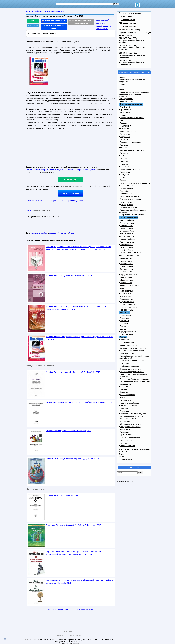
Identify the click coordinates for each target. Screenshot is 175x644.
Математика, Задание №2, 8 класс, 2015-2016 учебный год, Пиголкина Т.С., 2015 (80, 402)
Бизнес (123, 329)
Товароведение (127, 334)
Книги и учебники (126, 99)
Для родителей (126, 205)
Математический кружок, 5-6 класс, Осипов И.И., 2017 (69, 431)
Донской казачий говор (130, 285)
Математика (125, 107)
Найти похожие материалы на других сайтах (81, 22)
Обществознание (127, 186)
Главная (122, 77)
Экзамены (123, 89)
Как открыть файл (102, 20)
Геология (124, 387)
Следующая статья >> (84, 609)
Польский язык (126, 272)
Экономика (125, 321)
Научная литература (129, 207)
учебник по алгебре (39, 233)
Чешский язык (126, 277)
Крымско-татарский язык (130, 253)
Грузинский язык (127, 299)
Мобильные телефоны (130, 366)
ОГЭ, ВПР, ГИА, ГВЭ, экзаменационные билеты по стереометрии (132, 62)
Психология (125, 164)
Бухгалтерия (125, 326)
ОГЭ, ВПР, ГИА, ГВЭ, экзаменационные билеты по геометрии (132, 48)
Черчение (124, 161)
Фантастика (125, 421)
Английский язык (127, 220)
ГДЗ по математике (127, 23)
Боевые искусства (128, 446)
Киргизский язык (127, 302)
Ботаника (124, 148)
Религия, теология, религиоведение (135, 183)
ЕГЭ (120, 87)
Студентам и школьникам (131, 199)
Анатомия (124, 145)
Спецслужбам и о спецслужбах (133, 414)
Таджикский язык (127, 310)
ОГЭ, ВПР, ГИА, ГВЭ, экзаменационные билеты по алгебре (132, 40)
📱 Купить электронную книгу (54, 27)
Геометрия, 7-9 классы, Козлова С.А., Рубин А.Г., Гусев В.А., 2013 (73, 525)
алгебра (53, 233)
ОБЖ (122, 156)
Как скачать (100, 23)
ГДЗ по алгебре (126, 16)
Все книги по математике (130, 13)
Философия (125, 167)
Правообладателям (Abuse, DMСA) (103, 27)
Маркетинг (124, 318)
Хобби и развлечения (129, 345)
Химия (123, 120)
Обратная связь (125, 459)
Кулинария (125, 443)
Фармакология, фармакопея (132, 351)
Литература (125, 112)
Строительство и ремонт (130, 369)
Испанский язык (127, 226)
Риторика (124, 153)
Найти (121, 457)
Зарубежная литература (130, 197)
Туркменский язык (128, 304)
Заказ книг (124, 389)
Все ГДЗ (122, 84)
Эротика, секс (126, 435)
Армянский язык (127, 242)
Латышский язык (127, 269)
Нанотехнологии (127, 353)
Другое (122, 454)
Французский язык (128, 223)
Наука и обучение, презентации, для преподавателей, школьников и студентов (134, 94)
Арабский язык (126, 258)
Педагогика (125, 139)
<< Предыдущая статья (58, 609)
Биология (124, 123)
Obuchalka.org (32, 639)
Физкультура (125, 175)
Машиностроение (127, 395)
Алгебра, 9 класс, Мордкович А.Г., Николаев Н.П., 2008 (69, 276)
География (125, 191)
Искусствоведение (128, 131)
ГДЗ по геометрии (127, 20)
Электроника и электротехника (133, 348)
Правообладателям (75, 201)
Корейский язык (127, 250)
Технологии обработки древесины (134, 379)
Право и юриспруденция (130, 169)
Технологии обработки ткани (132, 372)
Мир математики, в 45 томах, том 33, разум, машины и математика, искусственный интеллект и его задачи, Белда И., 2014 (74, 553)
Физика (123, 115)
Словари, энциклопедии (130, 438)
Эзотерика (124, 340)
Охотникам (125, 364)
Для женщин (125, 397)
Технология (125, 134)
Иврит (123, 288)
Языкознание (126, 296)
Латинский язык (127, 234)
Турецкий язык (126, 261)
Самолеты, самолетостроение (133, 361)
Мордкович (63, 233)
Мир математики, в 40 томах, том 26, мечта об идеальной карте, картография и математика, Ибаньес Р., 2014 (79, 582)
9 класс (72, 233)
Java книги (124, 392)
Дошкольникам (126, 101)
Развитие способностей (130, 403)
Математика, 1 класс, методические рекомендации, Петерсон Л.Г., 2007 (76, 459)
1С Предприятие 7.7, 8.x (130, 424)
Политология (125, 126)
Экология (124, 180)
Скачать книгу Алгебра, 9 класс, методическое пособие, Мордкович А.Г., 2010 (61, 170)
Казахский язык (127, 264)
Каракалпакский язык (129, 307)
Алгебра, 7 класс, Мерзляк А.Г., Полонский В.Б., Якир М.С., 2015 (73, 372)
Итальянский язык (128, 231)
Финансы (124, 323)
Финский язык (126, 294)
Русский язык (126, 110)
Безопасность (126, 440)
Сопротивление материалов (132, 215)
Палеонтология (127, 188)
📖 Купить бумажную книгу (54, 21)
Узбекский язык (126, 247)
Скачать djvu (71, 179)
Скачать (33, 21)
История (124, 158)
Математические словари (130, 30)
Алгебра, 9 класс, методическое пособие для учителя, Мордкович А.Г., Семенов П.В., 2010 (79, 338)
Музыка (123, 177)
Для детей (124, 129)
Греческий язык (127, 266)
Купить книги (71, 193)
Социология (125, 137)
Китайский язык (127, 291)
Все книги (123, 452)
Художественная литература (132, 150)
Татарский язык (127, 245)
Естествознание (127, 194)
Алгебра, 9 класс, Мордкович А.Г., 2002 (62, 495)
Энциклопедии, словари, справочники (135, 449)
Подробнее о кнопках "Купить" (43, 33)
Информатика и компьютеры (132, 118)
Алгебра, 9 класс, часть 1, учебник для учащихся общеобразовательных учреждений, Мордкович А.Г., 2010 (76, 308)
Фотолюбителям (127, 342)
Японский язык (126, 283)
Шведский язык (126, 280)
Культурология (126, 202)
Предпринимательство (130, 332)
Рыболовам (125, 432)
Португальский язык (128, 275)
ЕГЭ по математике (127, 26)
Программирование (128, 408)
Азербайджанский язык (130, 256)
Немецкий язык (126, 228)
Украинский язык (127, 237)
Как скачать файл (36, 201)
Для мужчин (125, 429)
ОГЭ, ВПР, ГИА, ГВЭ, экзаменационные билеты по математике (132, 55)
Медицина (124, 411)
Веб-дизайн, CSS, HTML (130, 427)
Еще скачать (33, 25)
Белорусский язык (128, 239)
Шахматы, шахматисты (130, 406)
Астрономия (125, 172)
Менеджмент (125, 315)
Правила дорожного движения (133, 142)
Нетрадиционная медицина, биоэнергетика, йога (131, 418)
